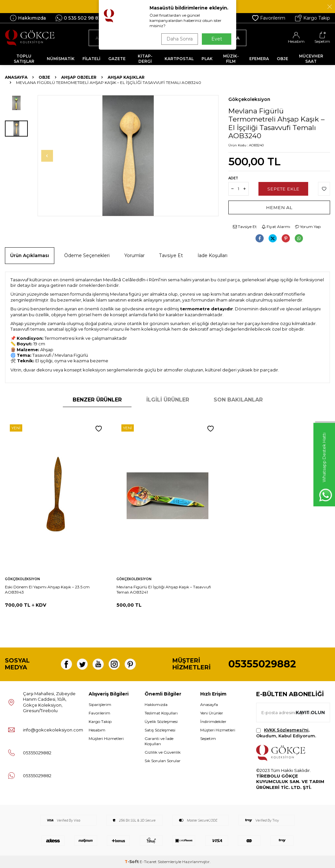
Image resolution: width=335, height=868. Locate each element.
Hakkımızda (28, 18)
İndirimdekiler (213, 721)
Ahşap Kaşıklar (126, 77)
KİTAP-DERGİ (145, 59)
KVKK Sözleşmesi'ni (286, 730)
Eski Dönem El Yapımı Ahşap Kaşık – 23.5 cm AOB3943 (47, 590)
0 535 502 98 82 (78, 18)
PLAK (207, 59)
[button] (51, 156)
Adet (233, 178)
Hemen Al (279, 207)
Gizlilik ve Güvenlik (163, 752)
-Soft (132, 862)
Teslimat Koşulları (161, 713)
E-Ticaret (148, 862)
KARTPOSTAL (179, 59)
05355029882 (262, 664)
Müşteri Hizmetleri (106, 738)
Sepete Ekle (283, 188)
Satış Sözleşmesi (160, 730)
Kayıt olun (310, 712)
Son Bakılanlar (238, 400)
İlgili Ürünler (168, 400)
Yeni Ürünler (212, 713)
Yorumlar (134, 255)
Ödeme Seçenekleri (87, 255)
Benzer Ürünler (97, 400)
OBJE (282, 59)
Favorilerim (269, 18)
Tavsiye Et (245, 227)
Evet (217, 39)
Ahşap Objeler (79, 77)
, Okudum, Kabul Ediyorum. (286, 733)
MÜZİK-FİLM (231, 59)
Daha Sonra (179, 39)
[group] (128, 156)
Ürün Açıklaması (30, 255)
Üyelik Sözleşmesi (161, 721)
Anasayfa (16, 77)
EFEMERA (259, 59)
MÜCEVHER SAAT (311, 59)
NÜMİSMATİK (61, 59)
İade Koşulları (212, 255)
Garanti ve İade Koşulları (159, 741)
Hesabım (97, 730)
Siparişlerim (100, 704)
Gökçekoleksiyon (249, 99)
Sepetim (208, 738)
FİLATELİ (91, 59)
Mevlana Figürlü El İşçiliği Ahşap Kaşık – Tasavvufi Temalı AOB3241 (164, 590)
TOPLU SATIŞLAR (24, 59)
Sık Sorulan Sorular (163, 761)
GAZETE (117, 59)
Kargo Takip (313, 18)
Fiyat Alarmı (276, 227)
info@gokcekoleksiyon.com (53, 730)
